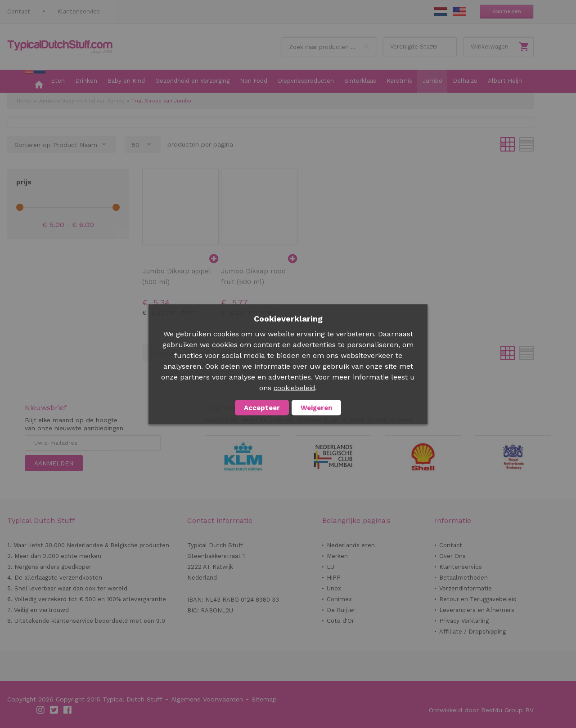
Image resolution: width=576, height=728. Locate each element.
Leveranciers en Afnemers (477, 610)
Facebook (68, 710)
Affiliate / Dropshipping (472, 632)
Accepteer (262, 407)
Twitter (54, 710)
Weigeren (316, 407)
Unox (334, 588)
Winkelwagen (490, 47)
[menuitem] (35, 81)
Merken (337, 556)
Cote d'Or (340, 621)
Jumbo (47, 101)
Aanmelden (507, 11)
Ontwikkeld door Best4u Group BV (481, 710)
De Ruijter (341, 610)
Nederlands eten (351, 545)
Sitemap (264, 699)
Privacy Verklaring (464, 621)
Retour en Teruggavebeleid (478, 599)
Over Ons (452, 556)
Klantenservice (79, 11)
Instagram (41, 710)
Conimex (339, 599)
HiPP (334, 578)
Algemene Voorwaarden (207, 699)
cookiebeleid (294, 388)
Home (24, 101)
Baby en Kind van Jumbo (93, 101)
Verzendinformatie (466, 588)
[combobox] (329, 47)
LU (331, 567)
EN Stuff (459, 12)
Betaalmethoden (463, 578)
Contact (19, 11)
